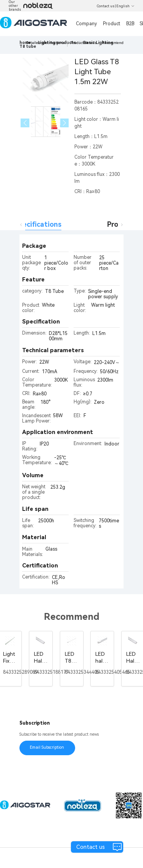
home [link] (25, 43)
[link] (28, 46)
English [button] (125, 6)
